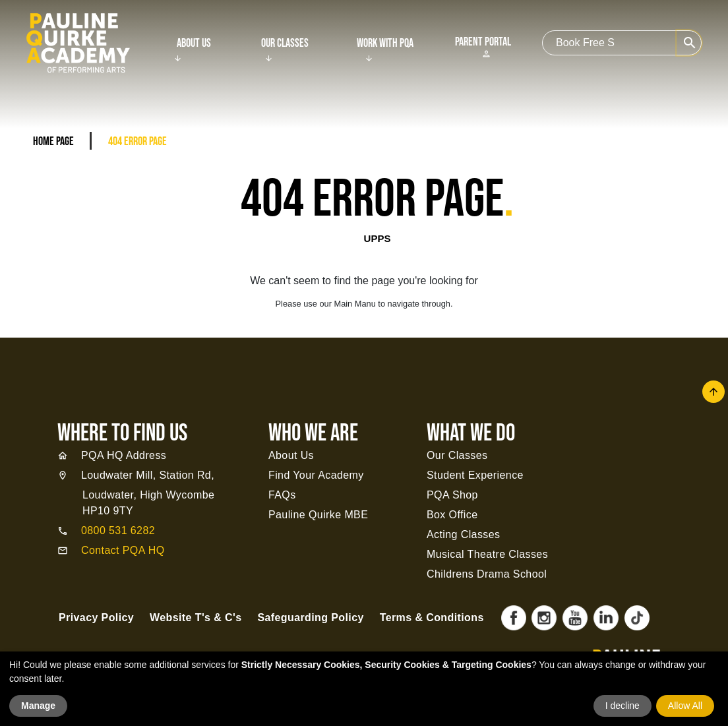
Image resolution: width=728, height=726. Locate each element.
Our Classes (285, 44)
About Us (194, 44)
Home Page (53, 141)
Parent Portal (483, 47)
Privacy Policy (96, 618)
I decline (622, 706)
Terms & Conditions (432, 618)
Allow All (685, 706)
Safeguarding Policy (310, 618)
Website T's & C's (196, 618)
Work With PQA (385, 44)
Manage (38, 706)
